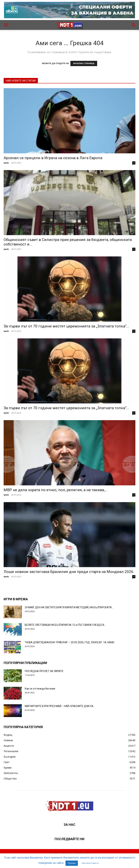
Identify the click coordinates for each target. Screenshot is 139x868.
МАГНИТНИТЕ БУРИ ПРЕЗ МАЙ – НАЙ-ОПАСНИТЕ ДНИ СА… (60, 706)
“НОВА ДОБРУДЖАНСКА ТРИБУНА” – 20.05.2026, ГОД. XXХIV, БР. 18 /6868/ (70, 642)
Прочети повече (90, 863)
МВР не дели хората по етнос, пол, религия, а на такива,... (56, 490)
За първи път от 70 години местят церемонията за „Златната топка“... (66, 326)
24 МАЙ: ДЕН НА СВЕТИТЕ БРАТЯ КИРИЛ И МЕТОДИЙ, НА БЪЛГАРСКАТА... (69, 607)
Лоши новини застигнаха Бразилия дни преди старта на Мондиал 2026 (68, 572)
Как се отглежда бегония (40, 689)
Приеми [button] (72, 863)
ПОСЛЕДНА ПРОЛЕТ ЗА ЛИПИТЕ (44, 671)
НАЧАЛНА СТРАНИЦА (84, 63)
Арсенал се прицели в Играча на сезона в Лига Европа (53, 158)
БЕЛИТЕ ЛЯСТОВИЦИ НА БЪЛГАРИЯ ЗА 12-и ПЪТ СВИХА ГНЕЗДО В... (65, 625)
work (6, 163)
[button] (6, 25)
